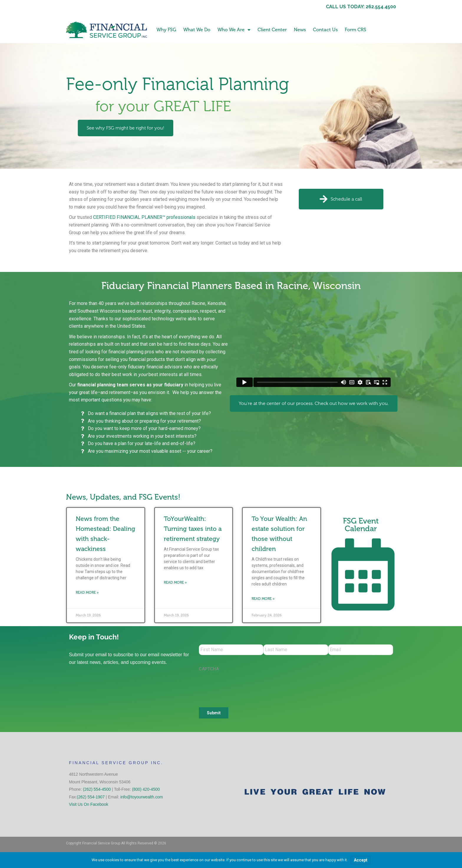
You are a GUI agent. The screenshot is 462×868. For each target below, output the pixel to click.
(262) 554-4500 (97, 790)
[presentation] (244, 687)
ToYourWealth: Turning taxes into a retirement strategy (193, 529)
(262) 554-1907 (91, 798)
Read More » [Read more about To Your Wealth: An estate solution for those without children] (263, 599)
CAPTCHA (209, 670)
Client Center (272, 30)
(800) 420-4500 (146, 790)
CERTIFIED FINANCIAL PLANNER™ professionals (144, 217)
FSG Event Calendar (361, 525)
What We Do (197, 30)
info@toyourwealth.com (141, 798)
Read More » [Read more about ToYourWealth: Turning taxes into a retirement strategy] (175, 583)
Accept (361, 860)
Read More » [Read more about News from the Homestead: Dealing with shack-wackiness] (87, 593)
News (300, 30)
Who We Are (234, 30)
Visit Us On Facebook (89, 805)
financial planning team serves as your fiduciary (130, 385)
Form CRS (355, 30)
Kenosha (216, 303)
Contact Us (325, 30)
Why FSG (166, 30)
